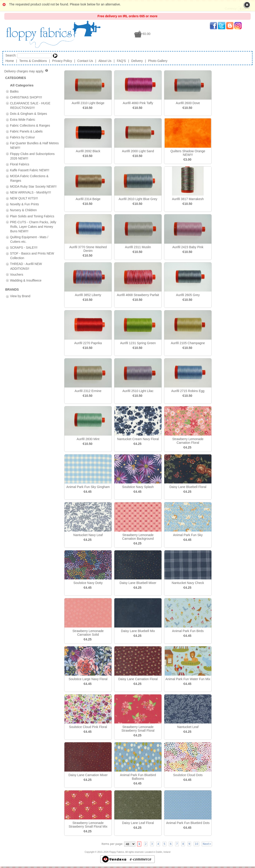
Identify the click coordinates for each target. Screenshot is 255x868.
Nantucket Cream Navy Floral (138, 439)
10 (196, 844)
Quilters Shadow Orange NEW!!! (188, 153)
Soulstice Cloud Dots (188, 775)
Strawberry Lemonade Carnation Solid (88, 633)
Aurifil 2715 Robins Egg (188, 391)
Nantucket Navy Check (188, 583)
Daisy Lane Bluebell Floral (188, 487)
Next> (207, 844)
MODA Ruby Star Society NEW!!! (33, 186)
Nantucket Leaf (188, 727)
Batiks (14, 91)
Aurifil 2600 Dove (188, 103)
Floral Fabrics (20, 164)
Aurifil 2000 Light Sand (138, 151)
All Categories (22, 85)
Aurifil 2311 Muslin (138, 247)
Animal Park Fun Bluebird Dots (188, 823)
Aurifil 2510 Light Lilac (138, 391)
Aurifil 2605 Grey (188, 295)
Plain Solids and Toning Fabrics (32, 216)
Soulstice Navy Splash (138, 487)
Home (10, 61)
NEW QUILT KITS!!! (24, 198)
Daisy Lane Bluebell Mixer (138, 583)
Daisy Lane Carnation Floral (138, 679)
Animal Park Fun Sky (188, 535)
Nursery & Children (23, 210)
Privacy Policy (62, 61)
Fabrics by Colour (22, 137)
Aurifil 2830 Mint (88, 439)
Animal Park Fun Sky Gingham (88, 487)
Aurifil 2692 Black (88, 151)
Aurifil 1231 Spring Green (138, 343)
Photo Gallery (158, 61)
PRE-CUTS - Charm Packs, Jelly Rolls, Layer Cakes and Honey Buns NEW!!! (33, 226)
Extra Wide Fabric (23, 119)
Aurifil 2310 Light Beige (88, 103)
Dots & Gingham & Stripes (28, 113)
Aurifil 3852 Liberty (88, 295)
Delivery (137, 61)
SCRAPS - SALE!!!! (24, 248)
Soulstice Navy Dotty (88, 583)
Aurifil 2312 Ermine (88, 391)
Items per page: (112, 844)
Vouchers (17, 274)
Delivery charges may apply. (26, 71)
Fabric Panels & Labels (26, 131)
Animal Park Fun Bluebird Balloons (138, 777)
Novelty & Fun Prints (25, 204)
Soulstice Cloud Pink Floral (88, 727)
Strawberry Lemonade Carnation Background (138, 537)
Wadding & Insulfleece (26, 280)
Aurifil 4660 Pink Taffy (138, 103)
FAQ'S (121, 61)
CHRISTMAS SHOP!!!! (26, 97)
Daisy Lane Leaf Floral (138, 823)
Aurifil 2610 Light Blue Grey (138, 199)
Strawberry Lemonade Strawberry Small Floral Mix (88, 825)
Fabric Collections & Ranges (30, 125)
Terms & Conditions (33, 61)
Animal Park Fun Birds (188, 631)
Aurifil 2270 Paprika (88, 343)
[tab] (7, 91)
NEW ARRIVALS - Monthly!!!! (31, 192)
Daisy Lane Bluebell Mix (138, 631)
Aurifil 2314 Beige (88, 199)
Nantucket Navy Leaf (88, 535)
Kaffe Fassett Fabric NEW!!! (30, 170)
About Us (105, 61)
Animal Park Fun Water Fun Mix (188, 679)
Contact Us (85, 61)
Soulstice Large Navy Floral (88, 679)
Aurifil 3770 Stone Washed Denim (88, 249)
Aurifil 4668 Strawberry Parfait (138, 295)
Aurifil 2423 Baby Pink (188, 247)
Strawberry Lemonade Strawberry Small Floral (138, 729)
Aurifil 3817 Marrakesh (188, 199)
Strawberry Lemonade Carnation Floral (188, 441)
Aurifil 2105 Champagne (188, 343)
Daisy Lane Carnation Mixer (88, 775)
